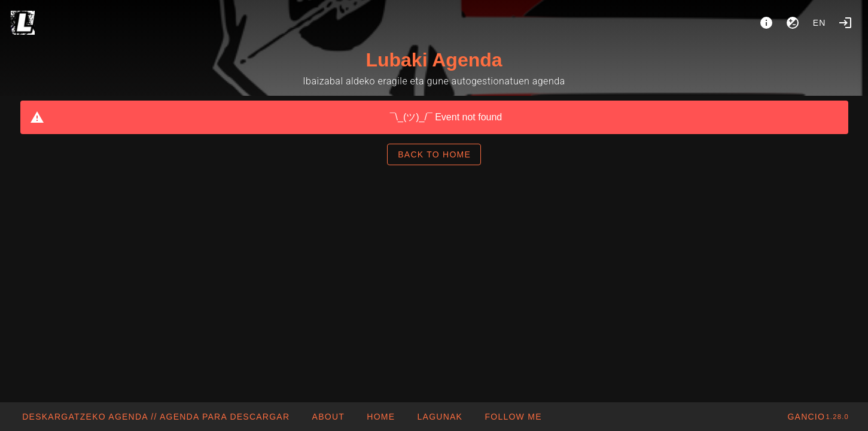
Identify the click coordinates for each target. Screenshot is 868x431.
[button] (439, 417)
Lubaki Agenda (434, 60)
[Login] (845, 23)
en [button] (820, 23)
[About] (766, 23)
